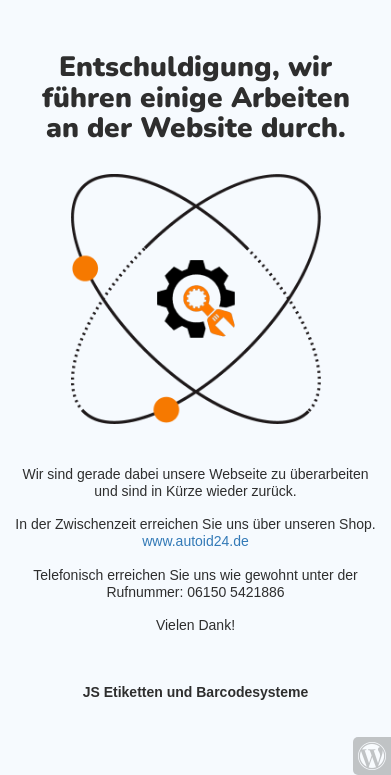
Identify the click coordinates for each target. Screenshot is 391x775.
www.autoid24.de (195, 541)
